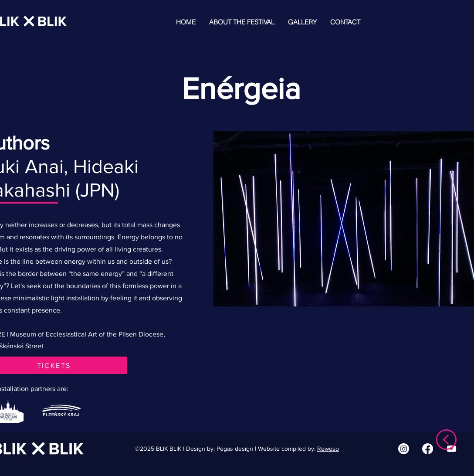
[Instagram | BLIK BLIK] (404, 449)
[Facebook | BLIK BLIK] (428, 449)
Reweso (328, 449)
